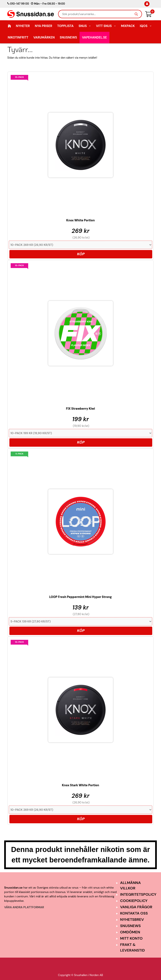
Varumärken (44, 37)
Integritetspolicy (138, 894)
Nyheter (23, 26)
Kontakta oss (134, 913)
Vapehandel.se (94, 37)
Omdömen (130, 932)
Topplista (65, 26)
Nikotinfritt (18, 37)
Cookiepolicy (134, 901)
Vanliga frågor (136, 907)
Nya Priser (44, 26)
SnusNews (68, 37)
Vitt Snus (106, 26)
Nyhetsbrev (132, 920)
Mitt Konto (131, 938)
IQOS (146, 26)
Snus (85, 26)
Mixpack (128, 26)
